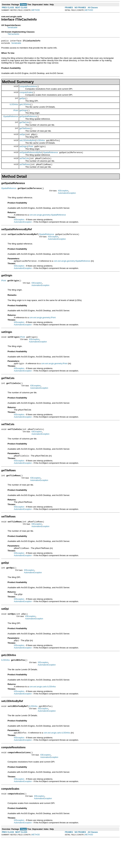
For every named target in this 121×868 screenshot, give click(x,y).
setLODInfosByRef (27, 146)
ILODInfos (14, 107)
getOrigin (23, 114)
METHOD (36, 10)
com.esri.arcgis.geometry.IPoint (42, 330)
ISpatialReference (11, 120)
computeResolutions (28, 88)
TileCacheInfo (13, 34)
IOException (63, 199)
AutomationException (67, 202)
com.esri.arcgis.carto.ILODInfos (43, 711)
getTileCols (24, 127)
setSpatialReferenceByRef (31, 159)
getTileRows (25, 133)
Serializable (12, 27)
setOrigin (23, 153)
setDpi (22, 140)
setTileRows (25, 172)
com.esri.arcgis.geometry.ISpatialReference (48, 224)
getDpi (22, 101)
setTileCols (24, 166)
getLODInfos (25, 107)
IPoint (16, 114)
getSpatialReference (28, 120)
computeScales (26, 94)
